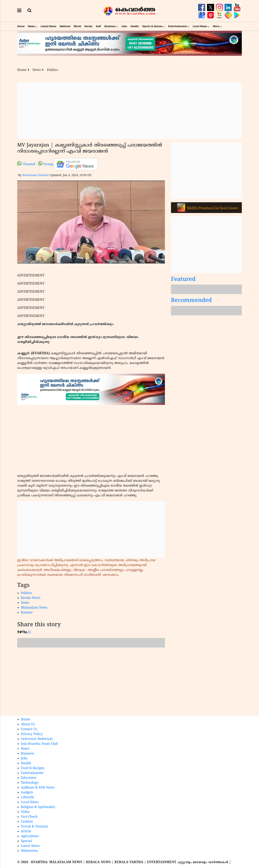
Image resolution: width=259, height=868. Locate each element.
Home (21, 26)
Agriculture (30, 836)
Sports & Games (152, 26)
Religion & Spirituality (38, 807)
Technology (30, 783)
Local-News (200, 26)
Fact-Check (29, 817)
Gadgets (27, 793)
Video (25, 812)
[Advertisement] (129, 111)
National (65, 26)
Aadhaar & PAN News (38, 788)
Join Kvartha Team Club (39, 744)
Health (135, 26)
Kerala (88, 26)
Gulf (98, 26)
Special (26, 841)
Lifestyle (27, 797)
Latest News (48, 26)
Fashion (27, 822)
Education (29, 778)
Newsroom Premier (36, 175)
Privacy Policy (32, 734)
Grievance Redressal (37, 739)
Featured (183, 280)
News (31, 26)
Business (110, 26)
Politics (53, 70)
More (216, 26)
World (77, 26)
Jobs (124, 26)
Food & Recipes (33, 768)
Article (26, 832)
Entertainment (177, 26)
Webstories (29, 851)
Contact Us (29, 729)
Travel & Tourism (34, 827)
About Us (28, 725)
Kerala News (31, 598)
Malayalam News (34, 608)
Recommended (191, 301)
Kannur (27, 613)
